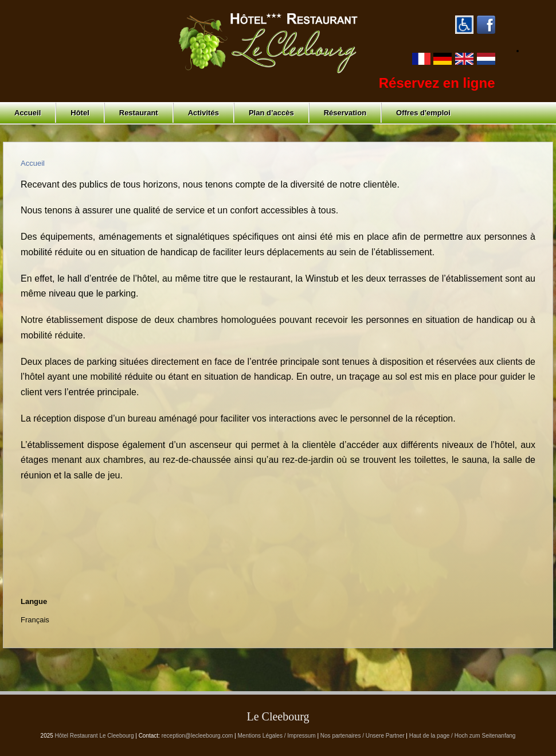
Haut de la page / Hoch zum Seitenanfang (463, 736)
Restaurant (139, 113)
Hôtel (80, 113)
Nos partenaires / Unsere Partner (363, 736)
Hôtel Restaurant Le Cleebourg (95, 736)
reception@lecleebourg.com (197, 736)
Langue (34, 601)
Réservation (345, 113)
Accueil (28, 113)
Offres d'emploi (423, 113)
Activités (203, 113)
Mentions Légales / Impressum (277, 736)
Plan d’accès (271, 113)
